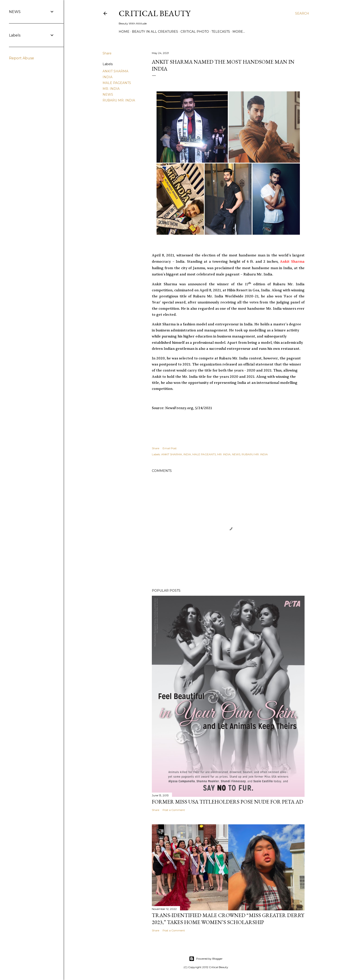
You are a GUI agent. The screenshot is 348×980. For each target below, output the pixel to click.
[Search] (302, 13)
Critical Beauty (155, 13)
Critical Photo (195, 32)
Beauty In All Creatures (155, 32)
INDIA (107, 77)
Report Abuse (21, 58)
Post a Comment (174, 810)
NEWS (108, 95)
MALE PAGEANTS (117, 83)
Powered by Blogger (206, 959)
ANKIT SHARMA (115, 71)
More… (239, 32)
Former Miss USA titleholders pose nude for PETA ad (228, 802)
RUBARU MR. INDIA (119, 100)
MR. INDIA (111, 89)
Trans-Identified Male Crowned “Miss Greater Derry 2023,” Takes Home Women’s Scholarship (228, 919)
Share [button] (107, 53)
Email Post (170, 448)
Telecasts (221, 32)
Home (124, 32)
